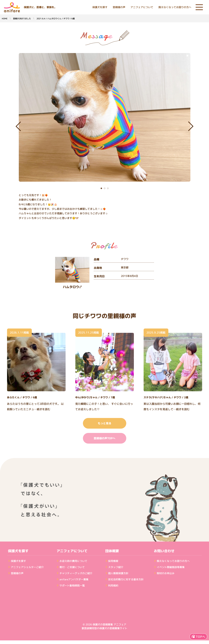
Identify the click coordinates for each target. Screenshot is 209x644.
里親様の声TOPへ (104, 438)
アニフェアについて (142, 7)
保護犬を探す (100, 7)
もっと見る (104, 423)
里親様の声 (119, 7)
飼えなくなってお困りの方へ (175, 7)
